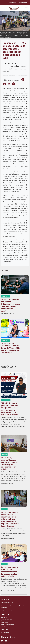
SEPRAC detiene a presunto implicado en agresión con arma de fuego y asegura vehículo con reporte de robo (10, 409)
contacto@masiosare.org (8, 603)
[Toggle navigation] (26, 8)
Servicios (5, 614)
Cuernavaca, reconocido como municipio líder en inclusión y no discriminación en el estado (10, 463)
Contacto (5, 599)
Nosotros (5, 629)
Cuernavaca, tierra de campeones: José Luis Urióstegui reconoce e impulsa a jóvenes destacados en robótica (11, 305)
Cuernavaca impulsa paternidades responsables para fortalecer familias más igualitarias (10, 572)
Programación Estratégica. (12, 611)
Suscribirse (12, 3)
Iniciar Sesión (23, 3)
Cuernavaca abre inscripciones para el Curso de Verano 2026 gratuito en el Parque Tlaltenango (11, 348)
